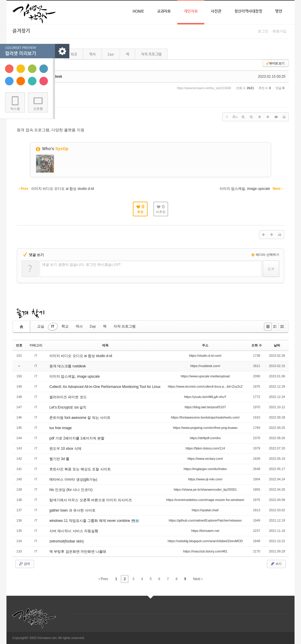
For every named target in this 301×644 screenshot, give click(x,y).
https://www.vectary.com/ (205, 459)
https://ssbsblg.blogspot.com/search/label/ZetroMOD (205, 541)
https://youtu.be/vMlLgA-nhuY (205, 397)
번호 (19, 345)
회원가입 (280, 31)
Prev (103, 579)
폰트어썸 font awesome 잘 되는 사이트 (80, 418)
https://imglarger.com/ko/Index (205, 469)
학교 (74, 54)
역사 (92, 54)
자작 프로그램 (151, 54)
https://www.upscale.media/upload (205, 376)
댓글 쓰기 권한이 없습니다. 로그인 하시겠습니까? (81, 265)
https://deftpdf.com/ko (205, 438)
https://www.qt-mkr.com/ (205, 479)
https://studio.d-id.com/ (205, 356)
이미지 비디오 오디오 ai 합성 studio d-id (81, 356)
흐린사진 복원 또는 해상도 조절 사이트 (80, 469)
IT (53, 326)
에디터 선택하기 (265, 255)
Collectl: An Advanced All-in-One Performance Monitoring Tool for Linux (105, 387)
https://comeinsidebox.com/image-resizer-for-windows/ (205, 500)
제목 (105, 345)
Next (198, 579)
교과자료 (164, 11)
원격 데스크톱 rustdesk (68, 366)
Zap (111, 54)
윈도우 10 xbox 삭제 (65, 449)
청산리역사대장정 (248, 11)
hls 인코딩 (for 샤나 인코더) (71, 490)
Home (138, 11)
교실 (41, 326)
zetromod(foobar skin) (67, 541)
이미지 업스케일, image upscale (75, 376)
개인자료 (191, 11)
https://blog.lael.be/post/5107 (205, 407)
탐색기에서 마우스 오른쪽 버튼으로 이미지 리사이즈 (91, 500)
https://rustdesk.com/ (205, 366)
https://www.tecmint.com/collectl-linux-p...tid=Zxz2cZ (205, 386)
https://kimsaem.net (205, 531)
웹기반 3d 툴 (59, 459)
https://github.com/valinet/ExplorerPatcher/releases (205, 520)
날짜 (277, 345)
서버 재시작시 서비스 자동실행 (74, 531)
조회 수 (257, 345)
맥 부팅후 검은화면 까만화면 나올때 (78, 552)
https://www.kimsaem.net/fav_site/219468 (204, 88)
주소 (205, 345)
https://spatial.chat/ (205, 510)
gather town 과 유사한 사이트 (72, 510)
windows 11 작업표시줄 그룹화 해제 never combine (90, 521)
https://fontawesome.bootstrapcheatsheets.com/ (205, 417)
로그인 (263, 31)
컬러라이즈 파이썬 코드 (68, 397)
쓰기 (276, 564)
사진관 (216, 11)
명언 (279, 11)
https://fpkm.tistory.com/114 (205, 448)
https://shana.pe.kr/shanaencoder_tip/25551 (205, 489)
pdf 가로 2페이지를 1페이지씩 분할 (77, 438)
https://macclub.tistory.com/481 (205, 551)
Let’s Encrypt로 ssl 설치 (68, 407)
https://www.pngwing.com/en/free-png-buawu (205, 428)
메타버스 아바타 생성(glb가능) (73, 479)
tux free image (61, 428)
